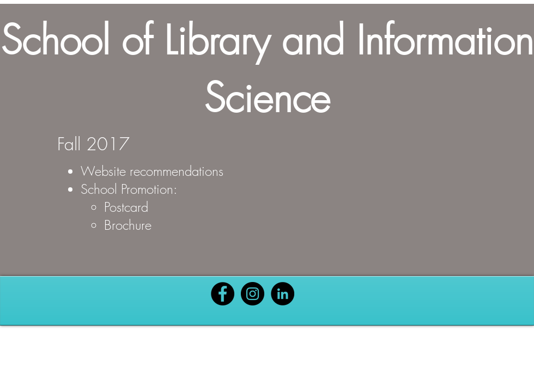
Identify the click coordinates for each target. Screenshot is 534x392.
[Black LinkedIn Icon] (283, 294)
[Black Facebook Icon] (223, 294)
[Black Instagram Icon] (253, 294)
